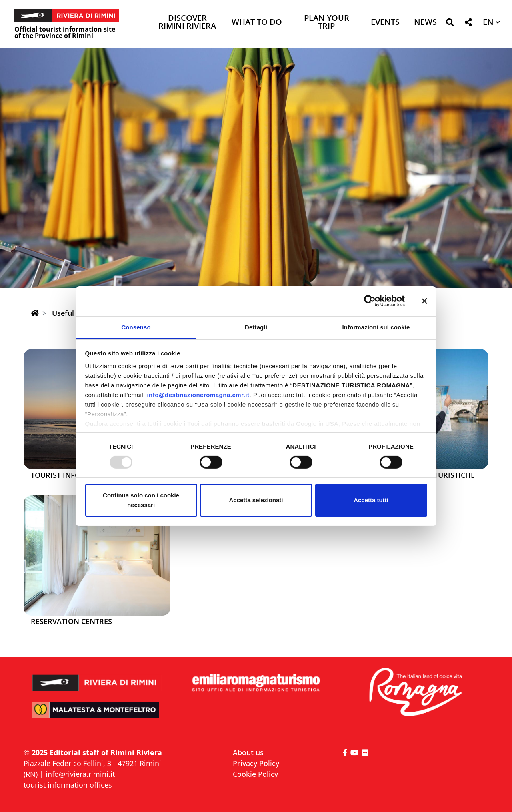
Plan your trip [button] (327, 23)
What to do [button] (257, 23)
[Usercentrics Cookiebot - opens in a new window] (370, 301)
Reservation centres (71, 622)
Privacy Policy (256, 763)
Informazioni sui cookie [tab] (376, 327)
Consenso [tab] (136, 327)
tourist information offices (68, 785)
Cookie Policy (255, 774)
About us (248, 752)
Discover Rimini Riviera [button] (187, 23)
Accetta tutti (371, 500)
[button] (450, 24)
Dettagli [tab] (256, 327)
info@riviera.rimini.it (80, 774)
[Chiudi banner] (424, 301)
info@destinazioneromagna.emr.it (198, 394)
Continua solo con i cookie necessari (141, 500)
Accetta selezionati (256, 500)
